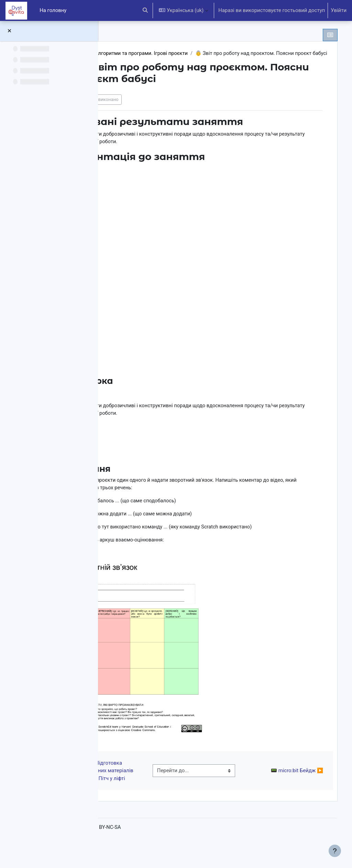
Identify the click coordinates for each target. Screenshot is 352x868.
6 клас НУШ (133, 54)
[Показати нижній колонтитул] (335, 851)
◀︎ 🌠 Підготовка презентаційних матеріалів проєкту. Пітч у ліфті (150, 791)
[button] (145, 10)
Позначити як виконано (153, 107)
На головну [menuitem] (53, 10)
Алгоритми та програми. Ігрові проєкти (202, 54)
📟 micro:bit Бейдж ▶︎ (290, 791)
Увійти (339, 10)
